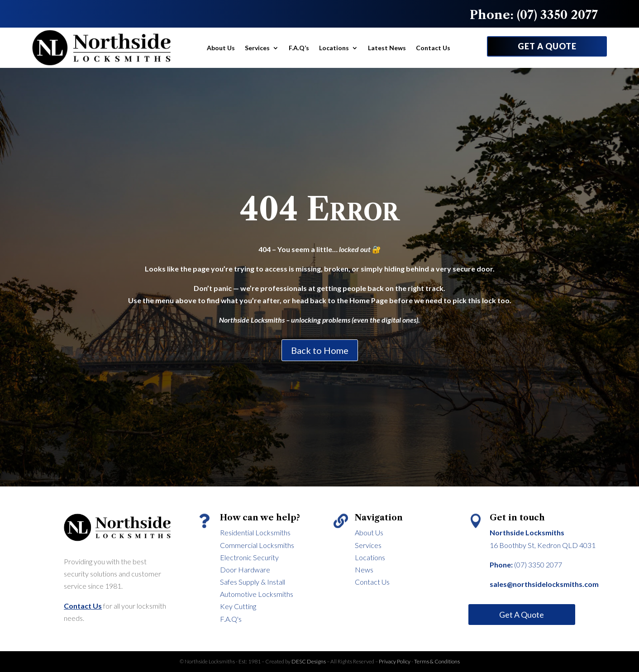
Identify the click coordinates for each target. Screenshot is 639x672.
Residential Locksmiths (255, 532)
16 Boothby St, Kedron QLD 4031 (543, 545)
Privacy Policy (395, 661)
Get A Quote (522, 615)
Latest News (387, 48)
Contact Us (433, 48)
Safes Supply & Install (253, 582)
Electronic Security (249, 557)
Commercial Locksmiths (257, 545)
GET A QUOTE (547, 46)
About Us (221, 48)
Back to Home (320, 350)
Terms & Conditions (437, 661)
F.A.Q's (231, 619)
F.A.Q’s (299, 48)
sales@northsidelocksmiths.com (544, 584)
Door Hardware (245, 570)
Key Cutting (238, 606)
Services (257, 48)
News (364, 570)
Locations (334, 48)
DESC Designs (309, 661)
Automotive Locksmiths (257, 594)
